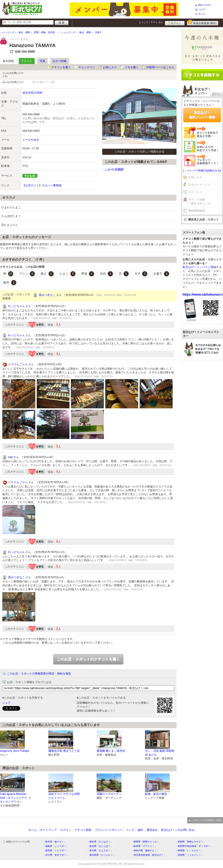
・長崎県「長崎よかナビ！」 (190, 842)
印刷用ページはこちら (160, 67)
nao (10, 457)
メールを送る (31, 140)
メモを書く (132, 67)
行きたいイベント (199, 185)
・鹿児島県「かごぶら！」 (101, 855)
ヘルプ (202, 9)
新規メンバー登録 (203, 23)
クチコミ (27, 61)
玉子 (141, 274)
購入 (47, 274)
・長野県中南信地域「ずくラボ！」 (194, 846)
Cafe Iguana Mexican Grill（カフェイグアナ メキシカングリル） (15, 798)
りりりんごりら (18, 364)
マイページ (195, 192)
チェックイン (87, 67)
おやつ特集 (60, 61)
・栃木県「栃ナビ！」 (55, 842)
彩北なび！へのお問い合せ (178, 830)
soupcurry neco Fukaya (15, 751)
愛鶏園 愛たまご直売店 (111, 751)
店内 (106, 274)
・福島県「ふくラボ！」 (56, 846)
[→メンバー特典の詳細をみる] (202, 171)
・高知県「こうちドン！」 (189, 855)
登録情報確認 (197, 211)
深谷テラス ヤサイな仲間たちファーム (64, 796)
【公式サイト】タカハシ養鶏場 (42, 185)
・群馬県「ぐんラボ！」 (56, 850)
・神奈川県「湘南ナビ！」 (145, 850)
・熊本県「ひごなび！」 (100, 842)
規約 (140, 830)
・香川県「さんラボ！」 (100, 850)
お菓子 (161, 274)
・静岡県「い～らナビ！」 (189, 850)
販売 (10, 283)
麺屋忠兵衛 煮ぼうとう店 (64, 751)
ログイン (175, 23)
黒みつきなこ (47, 295)
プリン (27, 274)
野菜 (88, 274)
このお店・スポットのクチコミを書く (88, 659)
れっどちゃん (16, 306)
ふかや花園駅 (114, 169)
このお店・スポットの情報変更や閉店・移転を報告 (39, 674)
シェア (7, 703)
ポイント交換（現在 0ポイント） (200, 202)
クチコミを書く (61, 67)
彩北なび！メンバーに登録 (199, 267)
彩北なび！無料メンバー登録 (202, 115)
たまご (67, 274)
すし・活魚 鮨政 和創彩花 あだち (160, 753)
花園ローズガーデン (109, 794)
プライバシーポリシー (109, 830)
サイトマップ (48, 830)
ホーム (202, 14)
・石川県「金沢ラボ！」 (56, 855)
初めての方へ (205, 5)
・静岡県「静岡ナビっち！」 (146, 842)
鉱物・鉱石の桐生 (156, 794)
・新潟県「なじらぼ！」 (100, 846)
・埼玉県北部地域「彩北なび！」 (149, 855)
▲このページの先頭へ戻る (205, 820)
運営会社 (152, 830)
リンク (130, 830)
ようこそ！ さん (151, 22)
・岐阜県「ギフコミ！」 (144, 846)
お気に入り (110, 67)
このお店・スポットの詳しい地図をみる (139, 152)
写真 (43, 61)
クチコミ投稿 (83, 830)
